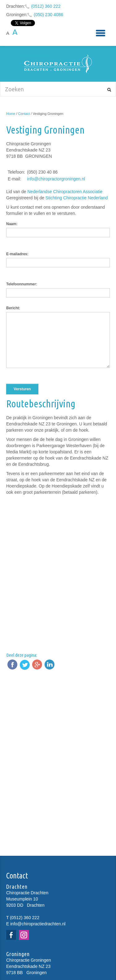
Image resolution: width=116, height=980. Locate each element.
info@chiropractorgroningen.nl (56, 179)
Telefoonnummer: (22, 284)
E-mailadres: (17, 254)
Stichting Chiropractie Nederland (77, 198)
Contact (24, 114)
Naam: (12, 224)
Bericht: (13, 308)
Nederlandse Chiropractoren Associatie (65, 192)
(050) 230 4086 (48, 15)
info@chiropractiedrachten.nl (38, 924)
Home (11, 114)
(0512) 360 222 (46, 6)
